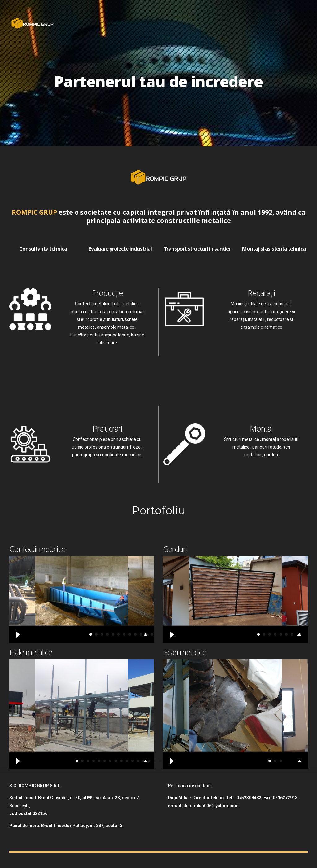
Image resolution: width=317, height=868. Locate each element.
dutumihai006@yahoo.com (211, 806)
